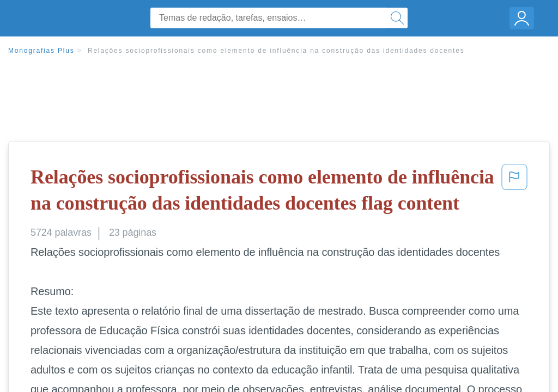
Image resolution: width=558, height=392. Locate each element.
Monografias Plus (41, 51)
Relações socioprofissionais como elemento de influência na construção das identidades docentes (276, 51)
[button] (514, 192)
